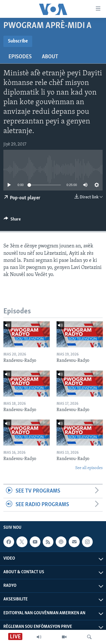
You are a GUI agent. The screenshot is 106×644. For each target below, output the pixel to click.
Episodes (20, 57)
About (50, 57)
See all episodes (89, 468)
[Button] (12, 221)
